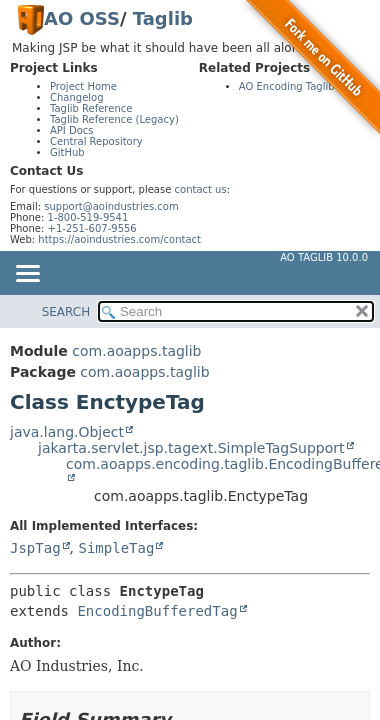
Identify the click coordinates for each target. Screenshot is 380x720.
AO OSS (82, 18)
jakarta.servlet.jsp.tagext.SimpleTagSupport (191, 448)
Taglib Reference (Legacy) (114, 119)
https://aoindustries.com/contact (119, 239)
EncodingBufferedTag (157, 611)
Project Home (83, 86)
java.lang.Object (67, 432)
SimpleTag (116, 548)
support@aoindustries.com (111, 206)
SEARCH (66, 312)
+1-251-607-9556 (92, 228)
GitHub (67, 152)
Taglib (163, 18)
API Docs (72, 130)
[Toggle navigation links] (27, 275)
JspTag (35, 548)
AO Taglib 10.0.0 (324, 257)
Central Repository (96, 141)
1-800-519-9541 (88, 217)
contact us (201, 189)
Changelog (77, 97)
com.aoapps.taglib (136, 351)
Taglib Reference (91, 108)
